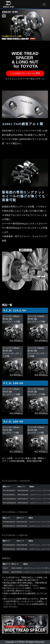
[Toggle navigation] (44, 4)
